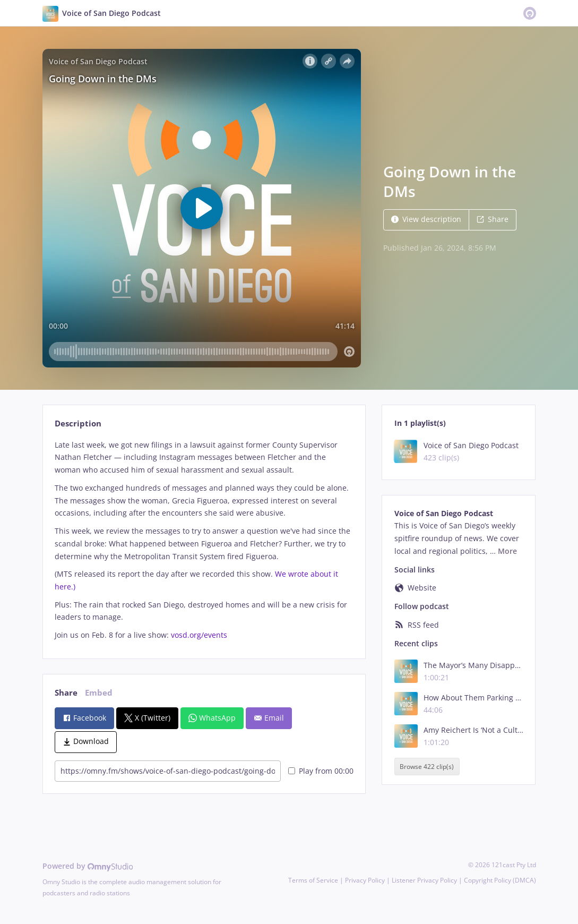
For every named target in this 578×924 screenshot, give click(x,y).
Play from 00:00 (321, 771)
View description (426, 219)
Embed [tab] (99, 693)
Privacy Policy (365, 880)
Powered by (88, 866)
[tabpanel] (204, 540)
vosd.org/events (199, 635)
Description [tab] (78, 423)
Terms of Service (313, 880)
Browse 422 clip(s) (427, 767)
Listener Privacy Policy (424, 880)
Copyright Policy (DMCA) (500, 880)
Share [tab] (66, 693)
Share (493, 219)
